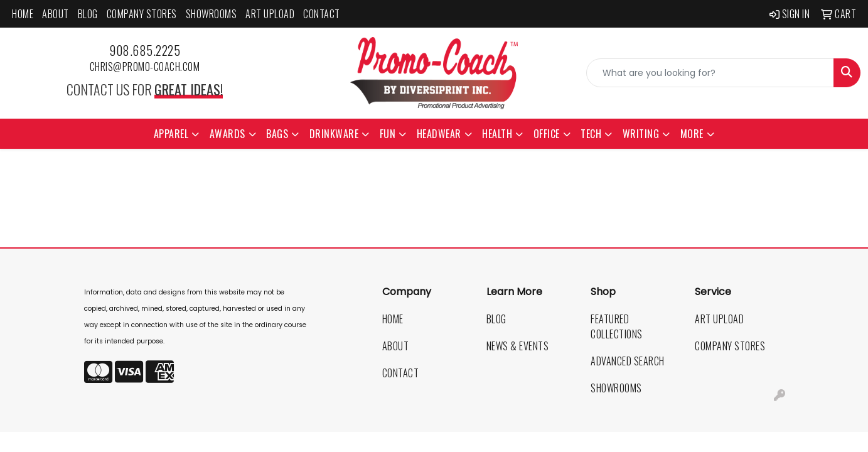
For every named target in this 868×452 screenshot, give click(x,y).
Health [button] (497, 134)
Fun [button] (388, 134)
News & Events (518, 346)
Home (23, 14)
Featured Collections (617, 326)
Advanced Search (628, 361)
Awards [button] (228, 134)
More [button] (692, 134)
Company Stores (142, 14)
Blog (88, 14)
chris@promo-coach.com (145, 67)
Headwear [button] (439, 134)
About (56, 14)
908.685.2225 (145, 50)
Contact (322, 14)
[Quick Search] (710, 73)
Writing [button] (641, 134)
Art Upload (270, 14)
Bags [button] (277, 134)
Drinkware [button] (334, 134)
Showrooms (212, 14)
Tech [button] (591, 134)
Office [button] (547, 134)
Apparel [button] (171, 134)
